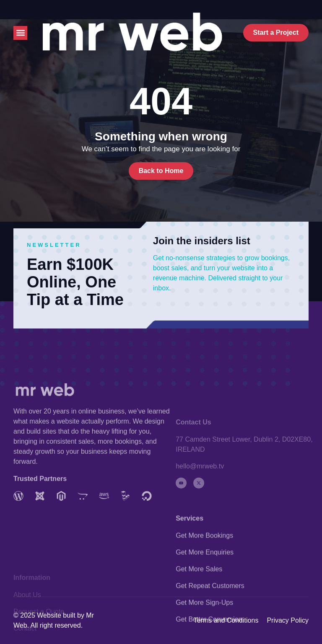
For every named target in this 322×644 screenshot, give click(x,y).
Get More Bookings (204, 569)
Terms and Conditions (226, 620)
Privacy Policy (288, 620)
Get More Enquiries (205, 586)
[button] (20, 33)
